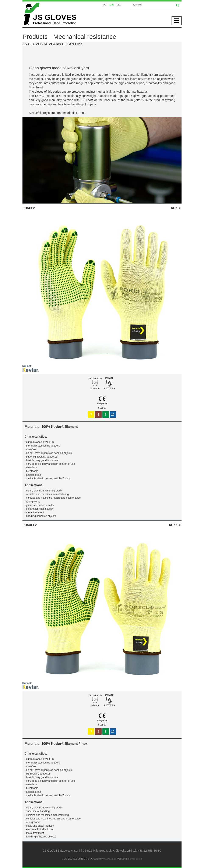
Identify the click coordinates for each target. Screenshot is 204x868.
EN (111, 5)
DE (119, 5)
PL (105, 5)
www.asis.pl (110, 859)
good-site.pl (136, 859)
